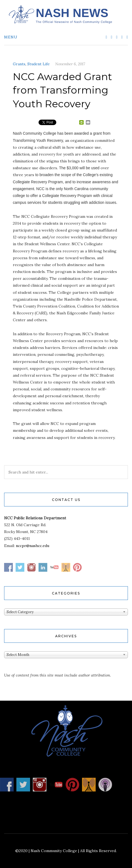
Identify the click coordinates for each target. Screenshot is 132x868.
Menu (11, 37)
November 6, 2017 (70, 64)
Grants (19, 64)
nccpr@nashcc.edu (33, 546)
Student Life (39, 64)
